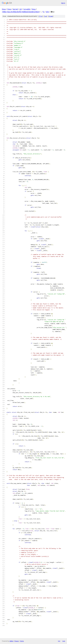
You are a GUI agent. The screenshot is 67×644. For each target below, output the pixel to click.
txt (59, 641)
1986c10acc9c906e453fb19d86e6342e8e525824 (21, 12)
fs (44, 12)
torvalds (27, 9)
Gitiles (11, 641)
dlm (48, 12)
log (45, 16)
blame (51, 16)
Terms (22, 641)
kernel (15, 9)
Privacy (17, 641)
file (41, 16)
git (21, 9)
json (64, 641)
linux (4, 9)
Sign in (63, 3)
